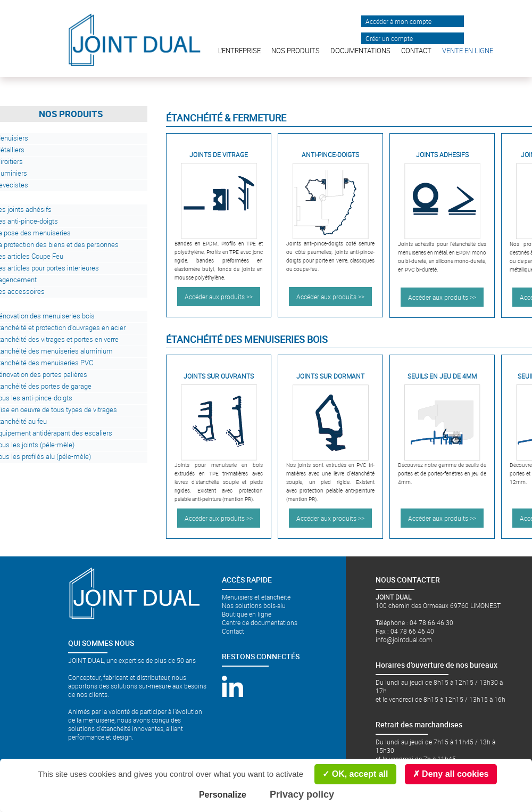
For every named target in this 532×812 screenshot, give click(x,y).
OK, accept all (355, 774)
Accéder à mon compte (398, 21)
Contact (233, 631)
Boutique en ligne (247, 614)
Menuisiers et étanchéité (256, 597)
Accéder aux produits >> (219, 297)
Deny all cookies (451, 774)
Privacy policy (302, 794)
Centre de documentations (260, 622)
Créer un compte (389, 38)
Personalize (223, 795)
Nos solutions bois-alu (254, 605)
